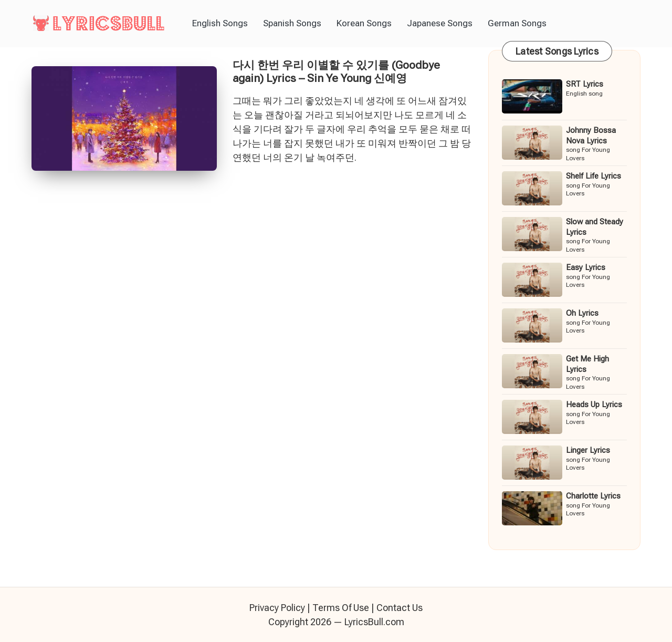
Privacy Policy (277, 608)
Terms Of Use (341, 608)
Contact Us (400, 608)
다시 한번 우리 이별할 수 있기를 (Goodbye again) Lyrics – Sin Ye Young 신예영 (336, 72)
